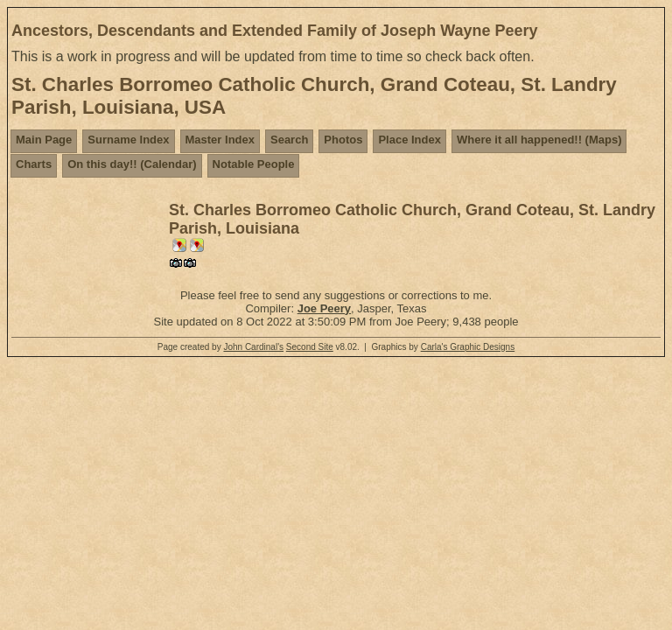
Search (289, 140)
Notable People (254, 164)
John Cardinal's (253, 347)
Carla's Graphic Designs (468, 347)
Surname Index (128, 140)
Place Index (409, 140)
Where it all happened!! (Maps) (539, 140)
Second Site (310, 347)
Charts (34, 164)
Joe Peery (324, 308)
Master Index (220, 140)
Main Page (44, 140)
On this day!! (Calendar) (132, 164)
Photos (343, 140)
